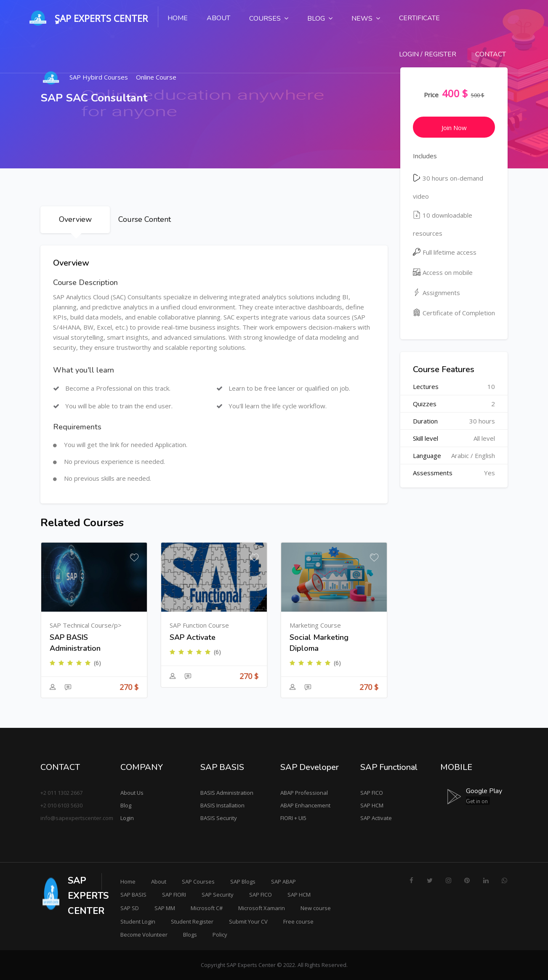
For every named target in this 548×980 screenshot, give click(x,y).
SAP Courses (198, 881)
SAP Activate (376, 818)
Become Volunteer (144, 935)
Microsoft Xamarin (262, 908)
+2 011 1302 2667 (61, 793)
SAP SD (130, 908)
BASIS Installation (222, 805)
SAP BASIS (133, 895)
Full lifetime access (445, 252)
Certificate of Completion (454, 313)
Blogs (190, 935)
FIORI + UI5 (293, 818)
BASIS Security (219, 818)
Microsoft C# (207, 908)
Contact (491, 54)
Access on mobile (443, 272)
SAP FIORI (174, 895)
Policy (220, 935)
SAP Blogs (243, 881)
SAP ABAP (283, 881)
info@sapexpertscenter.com (77, 818)
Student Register (192, 921)
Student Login (138, 921)
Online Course (156, 77)
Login (127, 818)
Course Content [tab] (145, 219)
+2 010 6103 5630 (61, 805)
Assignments (436, 293)
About (218, 18)
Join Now (454, 128)
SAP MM (165, 908)
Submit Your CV (248, 921)
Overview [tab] (75, 219)
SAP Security (218, 895)
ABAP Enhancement (305, 805)
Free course (298, 921)
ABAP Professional (304, 793)
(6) (97, 663)
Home (178, 18)
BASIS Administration (227, 793)
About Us (132, 793)
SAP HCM (372, 805)
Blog (126, 805)
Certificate (419, 18)
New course (316, 908)
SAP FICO (372, 793)
